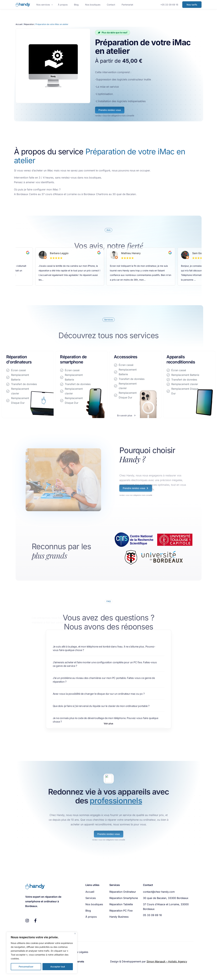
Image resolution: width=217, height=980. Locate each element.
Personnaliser (26, 967)
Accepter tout (58, 967)
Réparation (29, 24)
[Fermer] (75, 934)
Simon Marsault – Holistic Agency (167, 961)
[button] (108, 724)
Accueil (19, 24)
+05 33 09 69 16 (169, 5)
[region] (42, 953)
